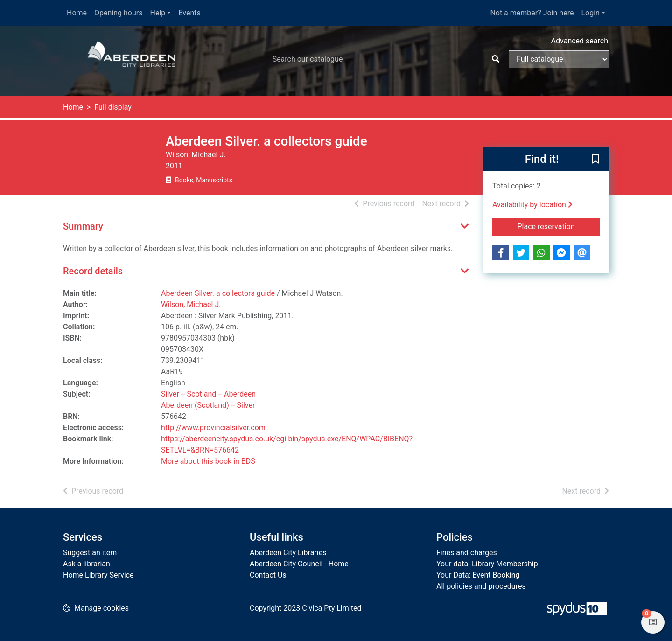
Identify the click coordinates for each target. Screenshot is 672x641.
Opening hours (118, 13)
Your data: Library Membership (487, 564)
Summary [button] (83, 226)
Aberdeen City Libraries (288, 553)
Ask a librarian (87, 564)
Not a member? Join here (532, 13)
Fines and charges (467, 553)
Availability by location (532, 205)
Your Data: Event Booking (478, 575)
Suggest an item (90, 553)
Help (158, 13)
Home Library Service (98, 575)
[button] (595, 160)
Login (590, 13)
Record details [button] (93, 271)
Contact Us (268, 575)
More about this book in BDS (208, 461)
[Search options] (559, 59)
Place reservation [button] (559, 226)
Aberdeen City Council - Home (299, 564)
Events (189, 13)
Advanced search (580, 41)
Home (77, 13)
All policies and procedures (481, 586)
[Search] (496, 59)
